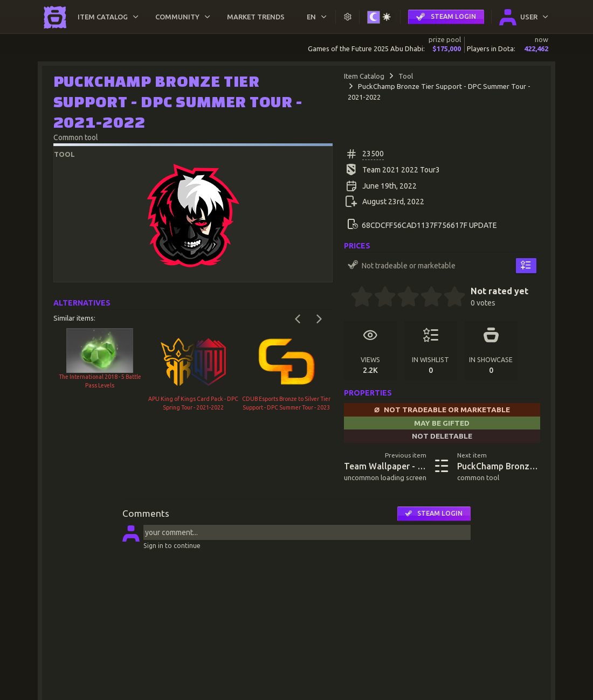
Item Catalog (364, 76)
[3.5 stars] (426, 298)
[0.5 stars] (356, 298)
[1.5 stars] (380, 298)
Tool (406, 76)
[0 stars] (347, 298)
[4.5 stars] (449, 298)
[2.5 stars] (403, 298)
